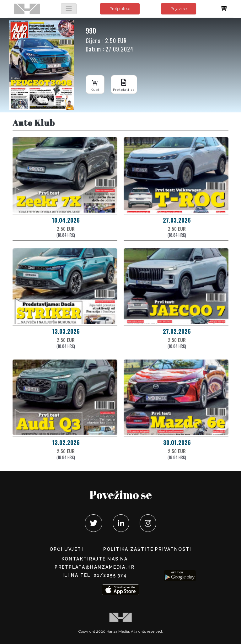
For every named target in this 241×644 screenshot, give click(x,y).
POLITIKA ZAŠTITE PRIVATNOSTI (147, 549)
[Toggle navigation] (69, 9)
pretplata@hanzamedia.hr (94, 567)
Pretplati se (120, 9)
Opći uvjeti (67, 549)
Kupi (95, 84)
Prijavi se (179, 9)
